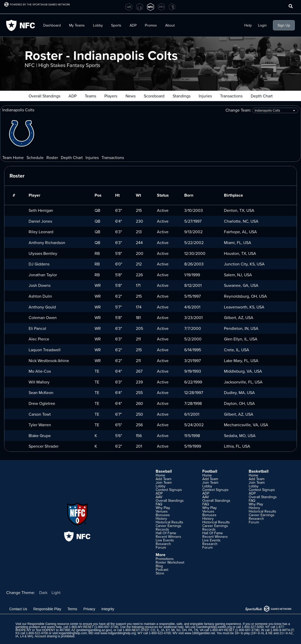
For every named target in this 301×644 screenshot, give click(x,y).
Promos (151, 25)
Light (56, 592)
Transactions (231, 96)
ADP (133, 25)
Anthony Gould (42, 307)
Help (248, 25)
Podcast (162, 570)
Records (162, 529)
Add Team (164, 479)
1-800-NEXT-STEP (136, 630)
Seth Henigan (41, 210)
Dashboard (52, 25)
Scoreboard (154, 96)
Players (111, 96)
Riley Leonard (41, 232)
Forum (161, 547)
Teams (90, 96)
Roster (52, 157)
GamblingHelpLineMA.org (214, 627)
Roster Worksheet (170, 562)
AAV (159, 497)
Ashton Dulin (40, 296)
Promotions (165, 559)
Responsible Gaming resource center (53, 624)
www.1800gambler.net (200, 633)
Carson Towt (40, 414)
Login (262, 25)
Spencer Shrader (44, 446)
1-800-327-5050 (253, 627)
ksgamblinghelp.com (73, 633)
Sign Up (284, 25)
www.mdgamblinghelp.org (118, 633)
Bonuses (163, 515)
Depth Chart (262, 96)
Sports (116, 25)
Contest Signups (169, 490)
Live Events (165, 540)
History (161, 518)
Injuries (205, 96)
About (170, 25)
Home (160, 475)
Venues (162, 511)
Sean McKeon (41, 392)
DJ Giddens (39, 264)
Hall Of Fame (166, 533)
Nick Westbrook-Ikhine (49, 361)
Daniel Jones (40, 221)
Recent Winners (168, 537)
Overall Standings (44, 96)
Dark (43, 592)
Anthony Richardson (47, 242)
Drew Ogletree (42, 403)
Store (160, 573)
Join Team (164, 482)
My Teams (77, 25)
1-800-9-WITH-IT (282, 630)
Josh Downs (40, 285)
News (131, 96)
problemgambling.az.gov (94, 630)
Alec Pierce (39, 339)
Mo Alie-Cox (40, 371)
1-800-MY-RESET (81, 627)
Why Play (163, 508)
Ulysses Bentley (43, 253)
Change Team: (262, 110)
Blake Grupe (40, 436)
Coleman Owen (43, 317)
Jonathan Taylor (43, 275)
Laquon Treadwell (45, 350)
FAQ (159, 504)
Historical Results (169, 522)
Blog (159, 566)
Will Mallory (39, 382)
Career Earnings (169, 526)
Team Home (13, 157)
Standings (182, 96)
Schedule (35, 157)
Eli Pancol (37, 328)
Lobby (98, 25)
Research (163, 544)
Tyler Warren (40, 425)
